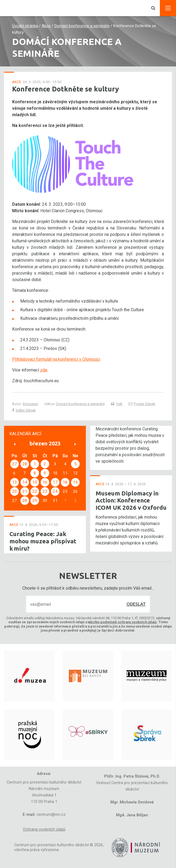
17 (55, 482)
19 (75, 482)
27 (15, 464)
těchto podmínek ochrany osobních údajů (123, 622)
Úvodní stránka (25, 26)
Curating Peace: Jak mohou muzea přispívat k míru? (43, 541)
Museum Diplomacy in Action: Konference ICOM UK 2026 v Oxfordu (131, 500)
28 (25, 464)
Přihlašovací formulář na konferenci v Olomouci (56, 359)
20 (15, 491)
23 (45, 491)
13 (15, 482)
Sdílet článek (24, 410)
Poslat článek (142, 404)
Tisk (117, 404)
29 (35, 501)
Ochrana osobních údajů (44, 829)
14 (25, 482)
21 (25, 491)
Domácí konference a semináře (82, 26)
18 (65, 482)
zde (44, 370)
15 (35, 482)
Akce (46, 26)
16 (45, 482)
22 (35, 491)
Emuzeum (31, 404)
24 (55, 491)
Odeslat (136, 604)
